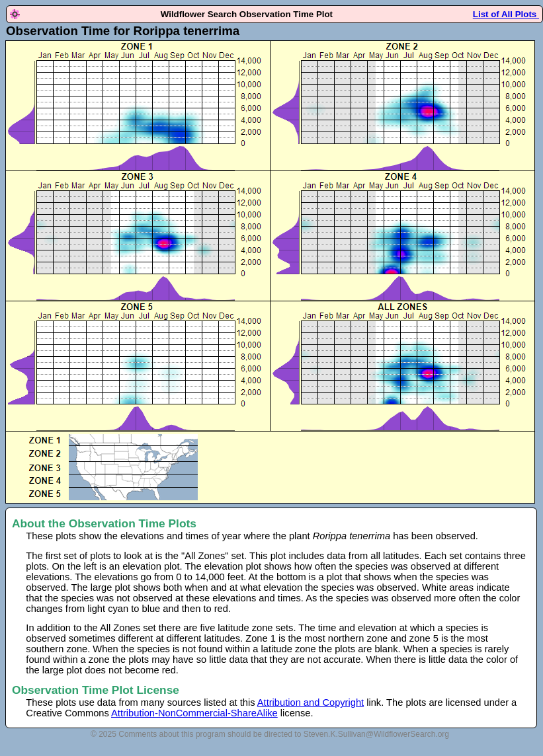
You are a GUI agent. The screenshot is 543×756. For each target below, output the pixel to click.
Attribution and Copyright (311, 702)
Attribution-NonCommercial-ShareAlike (194, 713)
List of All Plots (506, 14)
